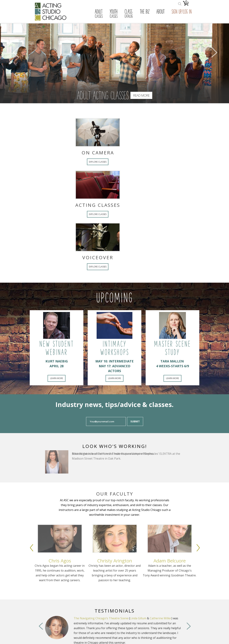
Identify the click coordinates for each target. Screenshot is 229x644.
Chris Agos (60, 561)
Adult (99, 14)
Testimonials (115, 611)
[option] (60, 562)
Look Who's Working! (115, 446)
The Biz (145, 12)
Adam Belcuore (170, 561)
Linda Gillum (138, 618)
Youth (114, 14)
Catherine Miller (161, 618)
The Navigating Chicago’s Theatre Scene (101, 618)
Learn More (57, 378)
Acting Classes (65, 205)
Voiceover (65, 257)
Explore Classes (65, 162)
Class (129, 14)
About (160, 12)
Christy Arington (115, 561)
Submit (135, 421)
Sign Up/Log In (182, 12)
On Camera (65, 153)
